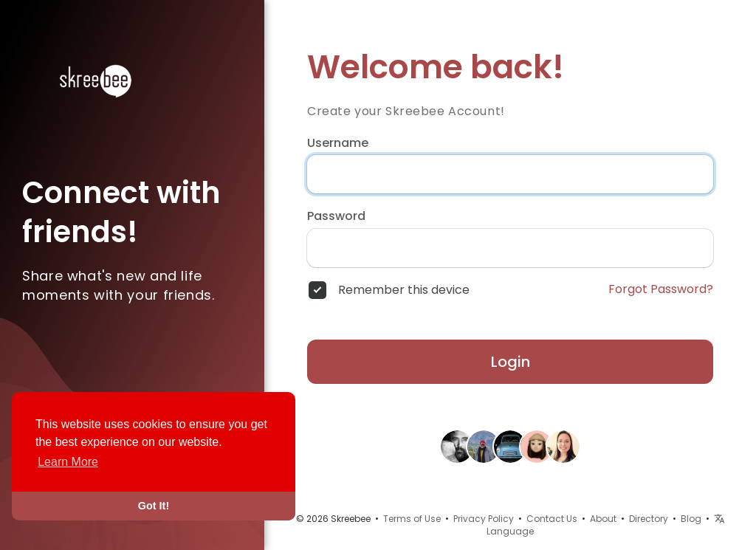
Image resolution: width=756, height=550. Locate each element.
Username (338, 143)
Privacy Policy (484, 519)
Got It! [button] (154, 506)
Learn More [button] (68, 462)
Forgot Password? (661, 289)
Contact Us (552, 519)
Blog (691, 519)
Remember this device (404, 290)
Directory (649, 519)
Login (511, 362)
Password (336, 216)
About (603, 519)
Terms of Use (412, 519)
